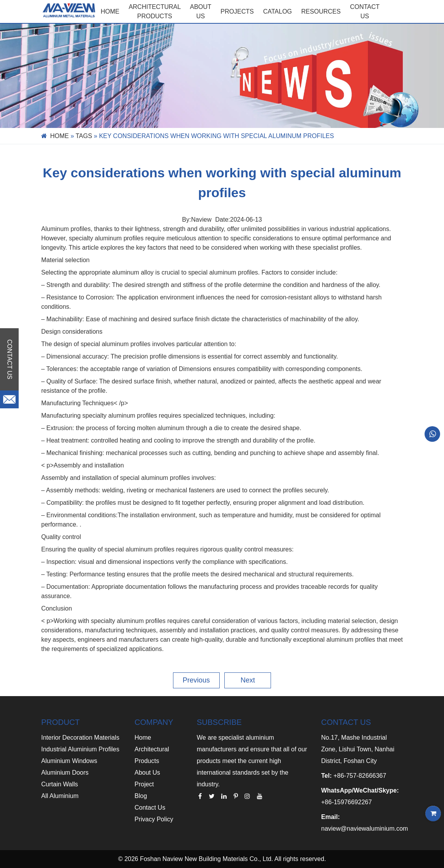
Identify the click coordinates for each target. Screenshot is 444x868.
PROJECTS (237, 11)
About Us (147, 773)
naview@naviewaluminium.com (364, 829)
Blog (141, 796)
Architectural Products (155, 11)
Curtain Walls (60, 784)
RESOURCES (321, 11)
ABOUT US (201, 11)
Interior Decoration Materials (80, 738)
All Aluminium (60, 796)
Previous (196, 680)
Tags (84, 136)
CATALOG (278, 11)
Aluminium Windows (69, 761)
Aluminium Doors (65, 773)
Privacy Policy (154, 819)
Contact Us (150, 808)
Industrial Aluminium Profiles (80, 749)
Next (248, 680)
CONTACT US (365, 11)
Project (144, 784)
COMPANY (154, 722)
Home (110, 11)
